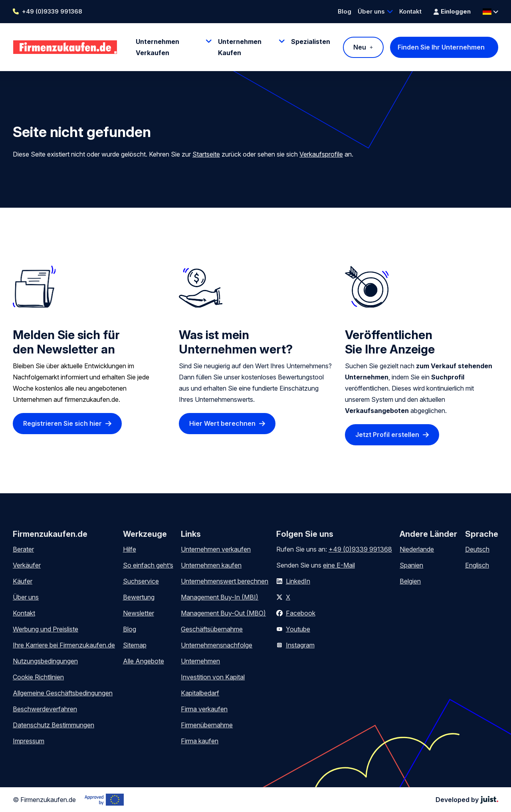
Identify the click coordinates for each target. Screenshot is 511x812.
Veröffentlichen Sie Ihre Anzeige (390, 342)
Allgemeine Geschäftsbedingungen (63, 693)
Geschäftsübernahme (212, 629)
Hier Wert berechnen (222, 424)
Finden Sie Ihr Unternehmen (441, 47)
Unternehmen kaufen (211, 565)
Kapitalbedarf (200, 693)
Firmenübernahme (207, 725)
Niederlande (417, 549)
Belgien (410, 581)
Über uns (371, 11)
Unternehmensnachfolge (217, 645)
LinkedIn (298, 581)
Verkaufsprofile (321, 154)
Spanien (411, 565)
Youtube (298, 629)
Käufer (23, 581)
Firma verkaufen (204, 709)
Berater (23, 549)
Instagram (300, 645)
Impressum (29, 741)
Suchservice (141, 581)
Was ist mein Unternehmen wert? (236, 342)
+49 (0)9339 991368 (52, 11)
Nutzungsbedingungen (45, 661)
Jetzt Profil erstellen (387, 435)
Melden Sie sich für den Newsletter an (66, 342)
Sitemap (135, 645)
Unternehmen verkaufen (216, 549)
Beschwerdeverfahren (45, 709)
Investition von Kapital (213, 677)
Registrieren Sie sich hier (62, 424)
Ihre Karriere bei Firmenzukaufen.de (64, 645)
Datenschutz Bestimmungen (53, 725)
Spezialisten (311, 42)
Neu (360, 47)
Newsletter (139, 613)
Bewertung (139, 597)
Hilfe (130, 549)
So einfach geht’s (148, 565)
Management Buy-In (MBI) (220, 597)
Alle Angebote (144, 661)
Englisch (477, 565)
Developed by (467, 800)
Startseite (206, 154)
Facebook (301, 613)
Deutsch (477, 549)
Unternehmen (200, 661)
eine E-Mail (339, 565)
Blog (345, 11)
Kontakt (410, 11)
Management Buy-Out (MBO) (223, 613)
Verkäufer (27, 565)
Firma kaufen (200, 741)
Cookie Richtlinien (38, 677)
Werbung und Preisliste (46, 629)
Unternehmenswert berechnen (225, 581)
